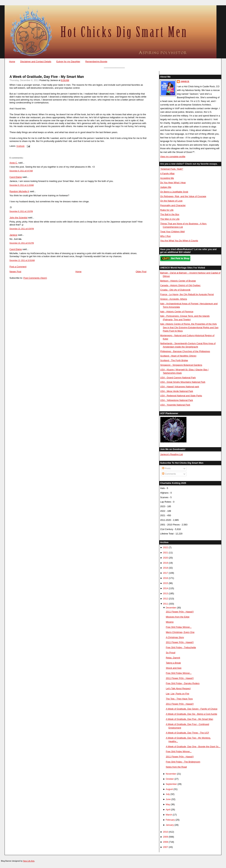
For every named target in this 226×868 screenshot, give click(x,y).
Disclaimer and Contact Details (36, 61)
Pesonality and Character (173, 205)
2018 (166, 568)
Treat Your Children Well (172, 232)
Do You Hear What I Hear (173, 183)
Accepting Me (167, 178)
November (171, 774)
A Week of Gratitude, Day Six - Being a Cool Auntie (191, 714)
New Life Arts (29, 861)
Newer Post (15, 272)
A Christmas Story (175, 637)
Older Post (141, 272)
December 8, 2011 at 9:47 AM (21, 171)
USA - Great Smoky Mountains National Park (183, 382)
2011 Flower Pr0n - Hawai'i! (180, 612)
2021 (166, 553)
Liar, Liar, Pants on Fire (177, 694)
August (169, 789)
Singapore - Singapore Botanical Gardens (181, 365)
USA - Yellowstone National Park (177, 400)
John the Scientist (19, 218)
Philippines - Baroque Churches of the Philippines (185, 351)
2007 (166, 847)
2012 (166, 599)
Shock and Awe (174, 668)
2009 (166, 837)
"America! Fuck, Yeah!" (172, 169)
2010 (166, 832)
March (169, 815)
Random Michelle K (19, 191)
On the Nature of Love (171, 201)
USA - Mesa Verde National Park (177, 391)
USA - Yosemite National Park (175, 405)
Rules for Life (167, 210)
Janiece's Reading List (171, 454)
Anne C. (14, 163)
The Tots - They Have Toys (179, 699)
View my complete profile (173, 157)
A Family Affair (167, 174)
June (168, 799)
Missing (170, 622)
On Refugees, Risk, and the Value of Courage (183, 196)
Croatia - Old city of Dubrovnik (175, 290)
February (170, 820)
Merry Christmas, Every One (180, 632)
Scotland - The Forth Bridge (174, 360)
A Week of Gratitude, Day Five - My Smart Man (47, 77)
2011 (166, 604)
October (170, 779)
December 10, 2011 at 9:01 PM (22, 243)
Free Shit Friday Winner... (179, 627)
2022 (166, 547)
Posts (166, 468)
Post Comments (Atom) (35, 278)
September (171, 784)
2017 (166, 573)
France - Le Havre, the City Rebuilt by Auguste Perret (187, 294)
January (170, 825)
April (168, 810)
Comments (169, 474)
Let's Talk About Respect (178, 688)
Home (12, 61)
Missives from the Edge (178, 617)
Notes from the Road (176, 767)
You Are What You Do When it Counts (179, 241)
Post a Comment (18, 267)
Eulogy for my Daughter (68, 61)
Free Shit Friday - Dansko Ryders (183, 683)
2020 (166, 558)
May (168, 804)
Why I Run (165, 236)
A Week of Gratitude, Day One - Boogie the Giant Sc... (193, 747)
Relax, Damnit (173, 658)
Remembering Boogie (96, 61)
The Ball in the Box (170, 214)
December (171, 608)
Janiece (13, 235)
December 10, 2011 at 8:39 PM (22, 229)
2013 (166, 593)
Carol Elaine (16, 177)
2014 (166, 588)
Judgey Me (166, 187)
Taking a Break (173, 663)
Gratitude (20, 146)
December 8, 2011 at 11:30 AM (22, 185)
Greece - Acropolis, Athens (174, 299)
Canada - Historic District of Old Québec (180, 285)
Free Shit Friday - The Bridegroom (183, 762)
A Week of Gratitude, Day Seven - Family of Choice (192, 709)
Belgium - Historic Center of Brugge (178, 281)
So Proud (171, 653)
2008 (166, 842)
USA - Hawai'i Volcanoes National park (180, 387)
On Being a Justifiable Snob (174, 192)
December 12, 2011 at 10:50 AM (22, 260)
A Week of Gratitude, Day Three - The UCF (187, 733)
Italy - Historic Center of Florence (177, 312)
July (168, 794)
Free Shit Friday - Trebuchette (181, 647)
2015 (166, 583)
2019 (166, 563)
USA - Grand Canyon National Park (178, 378)
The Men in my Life (170, 219)
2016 (166, 578)
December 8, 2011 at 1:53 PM (21, 211)
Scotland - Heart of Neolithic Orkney (178, 356)
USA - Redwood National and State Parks (181, 396)
